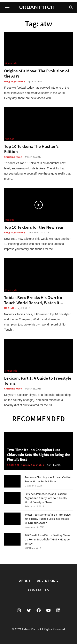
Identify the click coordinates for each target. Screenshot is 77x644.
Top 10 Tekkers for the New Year (34, 227)
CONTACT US (39, 590)
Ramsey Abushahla (32, 465)
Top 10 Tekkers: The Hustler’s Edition (31, 149)
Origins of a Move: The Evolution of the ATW (37, 73)
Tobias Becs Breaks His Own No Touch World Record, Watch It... (34, 300)
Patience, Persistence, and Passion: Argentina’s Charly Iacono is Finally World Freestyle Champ (46, 498)
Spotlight (13, 465)
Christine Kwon (13, 157)
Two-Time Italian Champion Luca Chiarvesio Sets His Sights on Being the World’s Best (38, 455)
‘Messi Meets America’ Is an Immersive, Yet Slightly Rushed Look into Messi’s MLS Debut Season (48, 519)
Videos (10, 139)
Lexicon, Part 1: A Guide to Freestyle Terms (38, 381)
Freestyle (11, 63)
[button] (71, 8)
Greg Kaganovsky (14, 81)
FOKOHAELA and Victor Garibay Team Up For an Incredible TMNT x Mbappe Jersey (47, 539)
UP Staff (9, 308)
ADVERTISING (47, 581)
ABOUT (25, 581)
